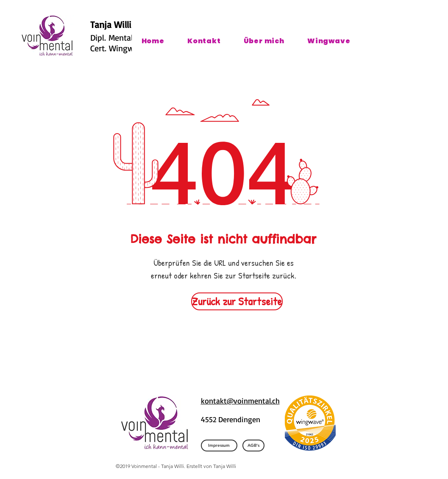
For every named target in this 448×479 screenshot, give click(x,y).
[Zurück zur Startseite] (237, 301)
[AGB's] (253, 446)
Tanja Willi (111, 24)
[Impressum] (219, 446)
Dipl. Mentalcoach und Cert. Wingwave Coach (130, 43)
